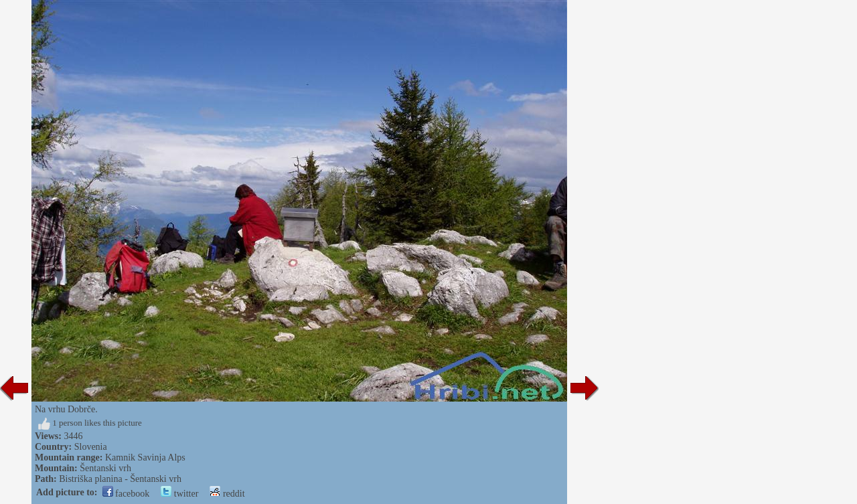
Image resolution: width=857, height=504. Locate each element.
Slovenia (91, 447)
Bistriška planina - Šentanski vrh (120, 479)
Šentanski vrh (105, 468)
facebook (126, 494)
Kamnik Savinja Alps (145, 457)
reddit (227, 494)
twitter (179, 494)
